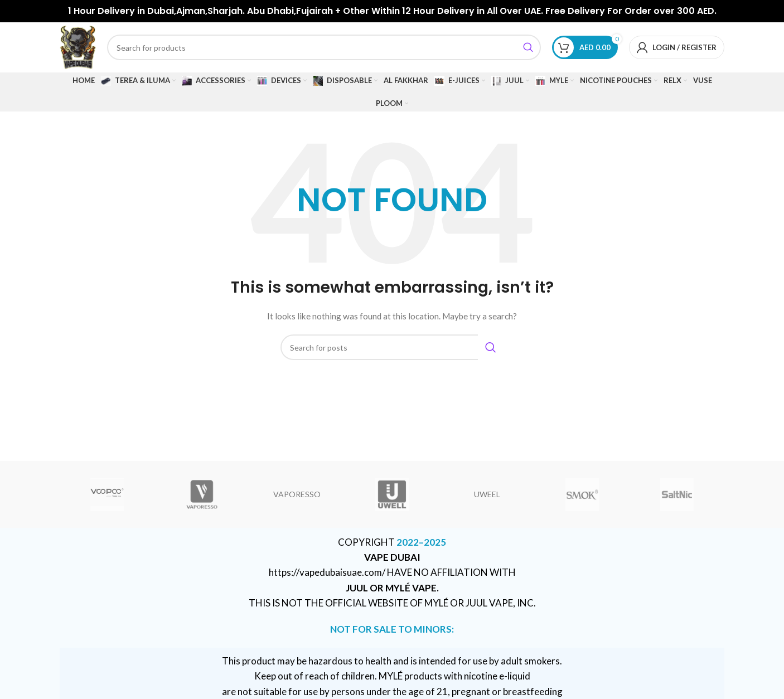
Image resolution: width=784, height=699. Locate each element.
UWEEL (487, 494)
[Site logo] (78, 47)
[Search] (324, 47)
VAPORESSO (297, 494)
